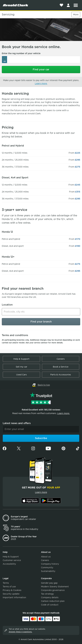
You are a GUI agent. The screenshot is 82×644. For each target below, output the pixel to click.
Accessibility (9, 564)
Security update (11, 594)
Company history (50, 564)
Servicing (8, 15)
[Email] (41, 429)
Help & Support (21, 359)
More (76, 15)
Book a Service (61, 367)
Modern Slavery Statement (55, 587)
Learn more (41, 492)
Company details (50, 597)
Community (47, 568)
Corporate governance (53, 590)
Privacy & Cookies (12, 590)
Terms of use (9, 587)
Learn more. (41, 83)
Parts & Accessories (61, 375)
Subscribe (41, 438)
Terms (6, 583)
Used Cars (21, 375)
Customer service (12, 560)
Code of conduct (50, 605)
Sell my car (21, 367)
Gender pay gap (49, 583)
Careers (61, 359)
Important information (14, 597)
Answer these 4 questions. (20, 632)
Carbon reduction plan (53, 601)
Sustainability (48, 571)
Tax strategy (47, 594)
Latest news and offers (17, 423)
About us (46, 557)
